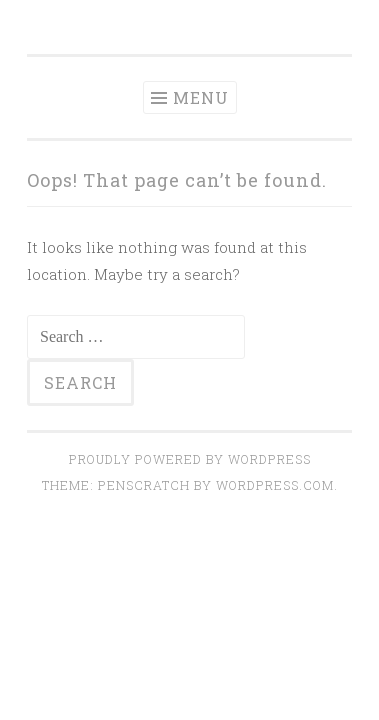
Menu (201, 97)
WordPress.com (275, 485)
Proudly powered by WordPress (190, 459)
